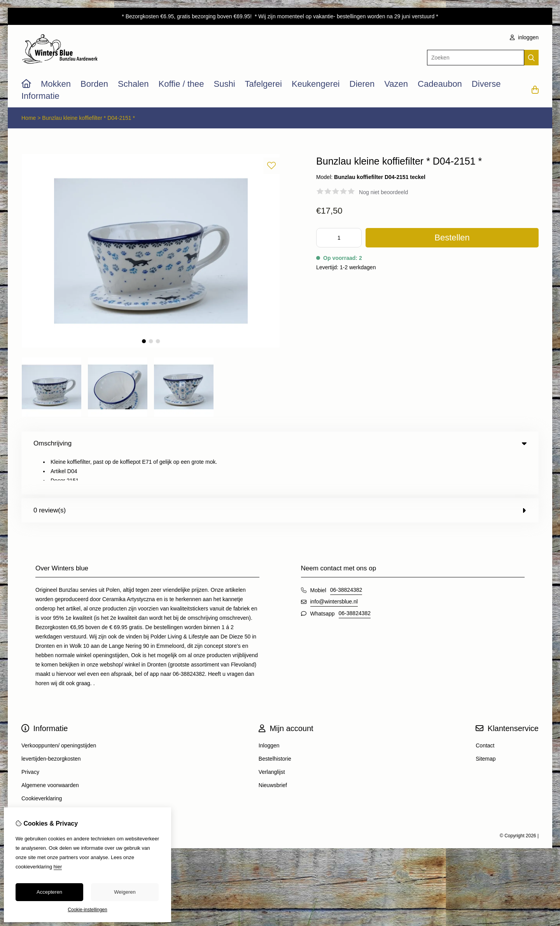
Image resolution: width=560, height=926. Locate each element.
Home (29, 118)
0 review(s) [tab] (280, 471)
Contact (485, 707)
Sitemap (486, 720)
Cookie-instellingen (87, 910)
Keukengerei (316, 84)
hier (58, 867)
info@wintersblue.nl (334, 563)
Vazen (396, 84)
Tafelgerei (263, 84)
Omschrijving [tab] (280, 443)
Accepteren (49, 892)
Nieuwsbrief (273, 746)
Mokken (56, 84)
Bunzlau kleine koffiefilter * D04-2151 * (88, 118)
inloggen (524, 37)
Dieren (362, 84)
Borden (94, 84)
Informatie (40, 96)
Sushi (225, 84)
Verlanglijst (272, 733)
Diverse (486, 84)
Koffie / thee (181, 84)
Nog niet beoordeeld (383, 192)
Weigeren (125, 892)
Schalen (133, 84)
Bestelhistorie (275, 720)
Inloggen (269, 707)
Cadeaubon (440, 84)
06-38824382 (346, 551)
